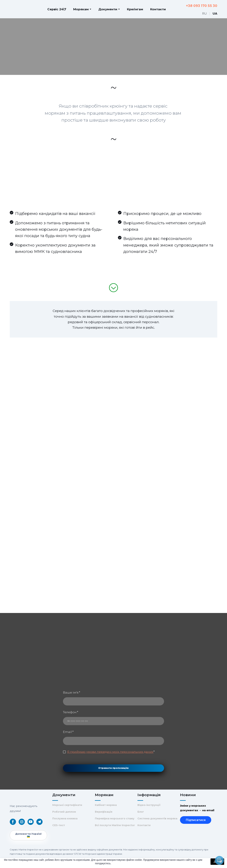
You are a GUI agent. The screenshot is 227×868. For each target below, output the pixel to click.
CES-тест (59, 825)
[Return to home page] (17, 9)
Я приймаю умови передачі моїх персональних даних (110, 752)
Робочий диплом (64, 812)
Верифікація (104, 812)
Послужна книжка (65, 818)
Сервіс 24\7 (57, 9)
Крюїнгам (135, 9)
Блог (141, 812)
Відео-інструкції (149, 805)
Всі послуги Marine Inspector (115, 825)
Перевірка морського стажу (115, 818)
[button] (13, 822)
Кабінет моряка (106, 805)
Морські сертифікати (67, 805)
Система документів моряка (157, 818)
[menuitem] (204, 13)
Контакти (158, 9)
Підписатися (196, 820)
